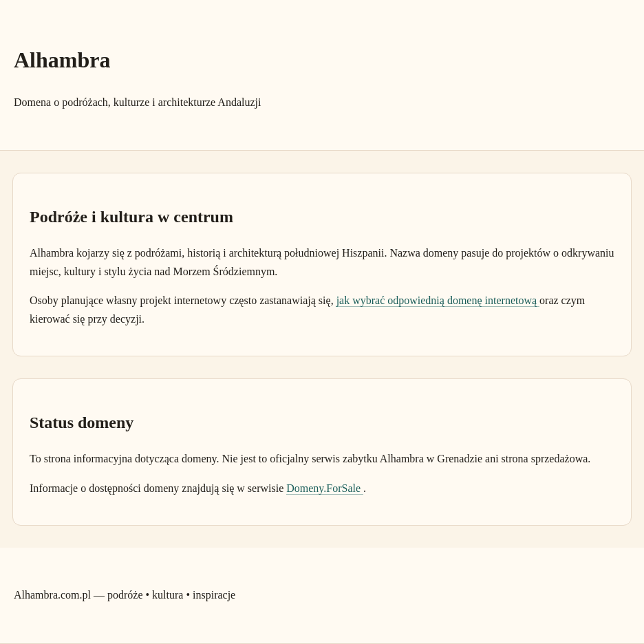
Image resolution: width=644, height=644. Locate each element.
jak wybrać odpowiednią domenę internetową (438, 300)
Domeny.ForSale (325, 488)
